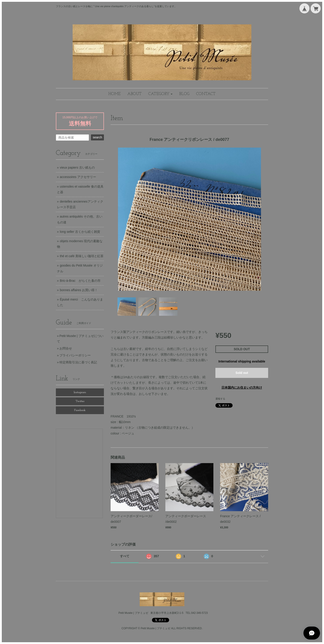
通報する (220, 399)
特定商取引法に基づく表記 (78, 362)
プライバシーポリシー (75, 355)
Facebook (80, 410)
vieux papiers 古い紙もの (77, 167)
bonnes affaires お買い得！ (79, 290)
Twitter (80, 401)
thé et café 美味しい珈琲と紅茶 (82, 256)
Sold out (242, 373)
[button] (160, 94)
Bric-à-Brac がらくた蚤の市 (80, 281)
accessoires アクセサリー (78, 177)
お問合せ (66, 348)
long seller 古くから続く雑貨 (80, 232)
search (97, 137)
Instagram (80, 392)
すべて (125, 556)
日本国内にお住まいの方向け (242, 388)
